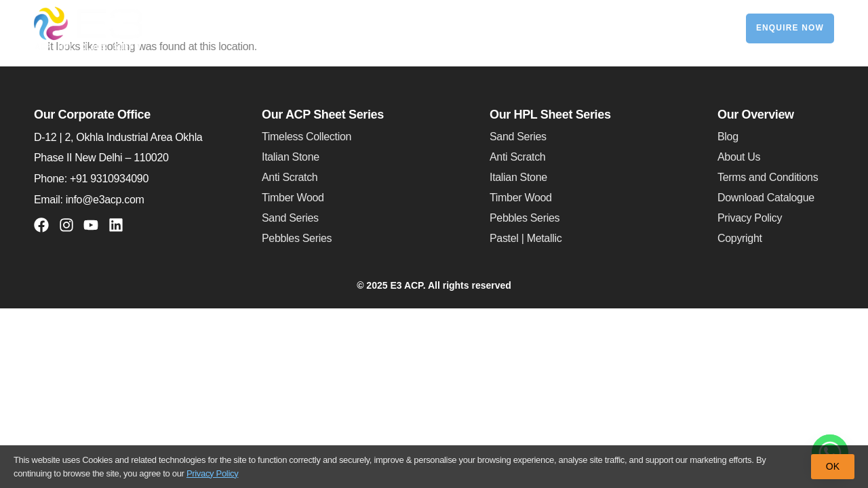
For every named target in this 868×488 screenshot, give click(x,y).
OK (833, 466)
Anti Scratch (290, 177)
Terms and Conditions (768, 177)
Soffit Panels (516, 28)
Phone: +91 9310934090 (91, 179)
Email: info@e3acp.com (89, 200)
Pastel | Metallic (526, 238)
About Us (739, 157)
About (253, 28)
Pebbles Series (297, 238)
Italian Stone (291, 157)
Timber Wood (293, 198)
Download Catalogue (766, 198)
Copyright (740, 238)
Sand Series (290, 218)
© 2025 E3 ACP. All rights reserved (434, 285)
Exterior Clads (601, 28)
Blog (728, 137)
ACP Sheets (333, 28)
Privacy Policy (750, 218)
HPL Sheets (428, 28)
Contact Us (684, 28)
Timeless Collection (307, 137)
